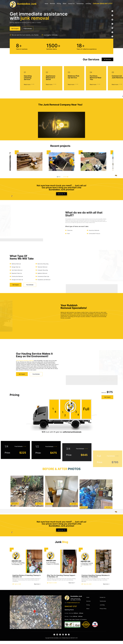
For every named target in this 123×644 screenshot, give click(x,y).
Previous (59, 180)
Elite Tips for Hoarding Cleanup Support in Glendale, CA (61, 579)
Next (66, 180)
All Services (107, 72)
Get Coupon (107, 392)
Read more (37, 587)
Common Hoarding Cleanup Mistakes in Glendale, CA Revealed (96, 579)
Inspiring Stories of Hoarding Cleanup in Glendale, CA (27, 579)
